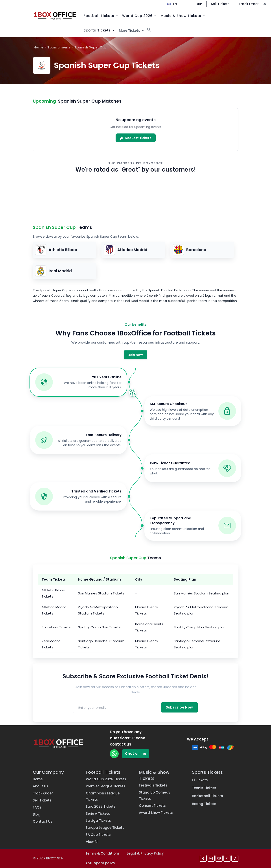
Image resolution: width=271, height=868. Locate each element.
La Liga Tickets (98, 821)
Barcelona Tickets (56, 627)
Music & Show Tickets (183, 16)
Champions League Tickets (103, 796)
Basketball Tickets (207, 796)
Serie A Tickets (98, 813)
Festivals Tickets (153, 785)
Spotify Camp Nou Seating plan (200, 627)
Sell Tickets (220, 4)
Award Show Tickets (156, 813)
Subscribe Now (179, 707)
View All (92, 842)
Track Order (249, 4)
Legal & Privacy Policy (145, 853)
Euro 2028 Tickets (101, 806)
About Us (41, 786)
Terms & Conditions (103, 853)
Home (39, 47)
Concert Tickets (152, 806)
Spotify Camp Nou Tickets (99, 627)
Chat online (136, 754)
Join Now (136, 355)
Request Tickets (136, 138)
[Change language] (172, 4)
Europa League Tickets (105, 828)
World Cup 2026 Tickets (106, 779)
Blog (37, 814)
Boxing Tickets (204, 804)
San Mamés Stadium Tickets (101, 593)
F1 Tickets (200, 780)
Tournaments (59, 47)
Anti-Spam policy (100, 863)
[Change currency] (196, 4)
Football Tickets (101, 16)
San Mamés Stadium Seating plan (201, 593)
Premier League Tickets (106, 786)
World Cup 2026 (140, 16)
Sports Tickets (100, 30)
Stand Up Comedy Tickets (155, 795)
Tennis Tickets (204, 788)
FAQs (37, 807)
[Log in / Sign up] (265, 4)
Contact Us (43, 821)
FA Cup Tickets (98, 835)
